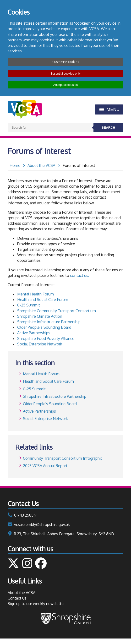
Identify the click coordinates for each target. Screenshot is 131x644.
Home (15, 165)
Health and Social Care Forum (43, 300)
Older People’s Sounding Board (44, 327)
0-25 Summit (29, 305)
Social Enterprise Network (40, 344)
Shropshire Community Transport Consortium (57, 311)
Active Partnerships (34, 333)
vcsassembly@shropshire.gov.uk (42, 524)
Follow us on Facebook (41, 563)
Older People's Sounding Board (50, 404)
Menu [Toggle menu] (113, 109)
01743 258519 (25, 515)
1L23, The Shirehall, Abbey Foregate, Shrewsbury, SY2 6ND (64, 534)
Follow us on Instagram (27, 563)
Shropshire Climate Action (40, 316)
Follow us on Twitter (13, 563)
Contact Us (17, 598)
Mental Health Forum (35, 294)
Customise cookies (66, 62)
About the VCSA (41, 165)
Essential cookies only (65, 74)
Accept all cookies (65, 85)
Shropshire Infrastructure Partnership (49, 322)
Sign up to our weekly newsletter (36, 604)
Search (108, 128)
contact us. (80, 275)
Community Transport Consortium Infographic (63, 458)
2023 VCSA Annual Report (45, 466)
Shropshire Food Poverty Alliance (46, 338)
